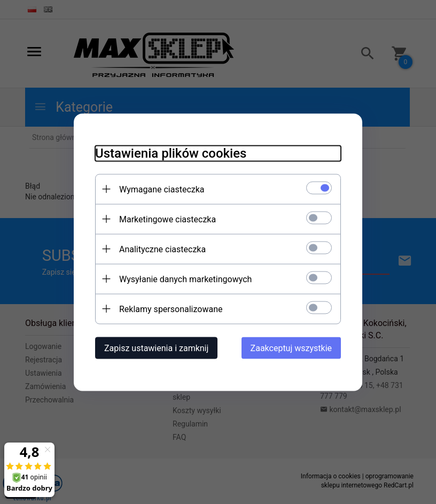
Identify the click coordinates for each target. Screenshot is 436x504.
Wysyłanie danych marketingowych (185, 279)
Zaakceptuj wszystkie (291, 348)
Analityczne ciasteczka (162, 249)
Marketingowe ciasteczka (168, 219)
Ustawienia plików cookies (171, 153)
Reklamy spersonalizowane (171, 309)
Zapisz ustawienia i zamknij (156, 348)
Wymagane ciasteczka (162, 189)
